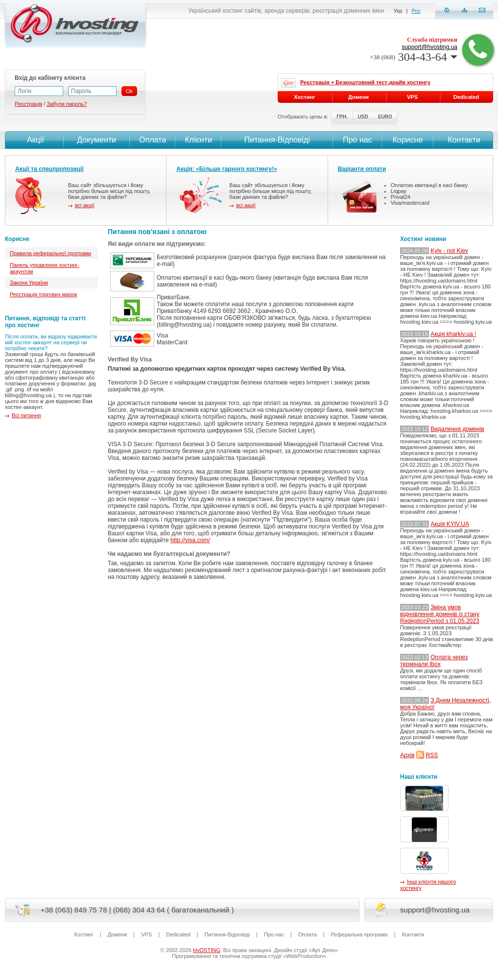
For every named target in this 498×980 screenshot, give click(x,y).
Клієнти (198, 140)
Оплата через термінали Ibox (434, 661)
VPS (412, 97)
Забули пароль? (67, 104)
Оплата (153, 140)
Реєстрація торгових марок (43, 294)
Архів (407, 755)
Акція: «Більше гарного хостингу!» (227, 169)
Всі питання (26, 415)
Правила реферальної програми (50, 253)
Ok (129, 91)
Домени (358, 97)
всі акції (84, 205)
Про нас (357, 140)
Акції (35, 140)
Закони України (29, 283)
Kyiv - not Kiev (449, 251)
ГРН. (342, 117)
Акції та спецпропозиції (49, 169)
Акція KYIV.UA (450, 524)
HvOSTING (207, 950)
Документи (96, 140)
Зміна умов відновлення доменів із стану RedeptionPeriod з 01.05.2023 (440, 614)
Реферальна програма (359, 934)
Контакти (463, 140)
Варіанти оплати (362, 169)
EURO (385, 117)
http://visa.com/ (190, 540)
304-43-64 (414, 57)
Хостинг (304, 97)
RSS (432, 755)
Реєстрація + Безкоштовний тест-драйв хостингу (365, 82)
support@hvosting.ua (429, 47)
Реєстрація (28, 104)
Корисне (408, 140)
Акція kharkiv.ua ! (453, 334)
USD (363, 117)
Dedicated (466, 97)
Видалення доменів (457, 429)
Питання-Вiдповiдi (277, 140)
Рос (416, 11)
